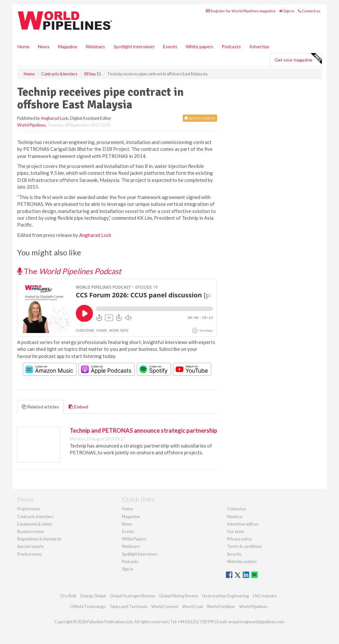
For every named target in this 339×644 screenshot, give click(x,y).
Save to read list (200, 118)
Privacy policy (239, 539)
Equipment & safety (35, 524)
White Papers (134, 539)
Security (234, 554)
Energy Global (93, 596)
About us (235, 516)
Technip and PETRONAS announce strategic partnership (143, 430)
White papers (199, 46)
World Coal (193, 606)
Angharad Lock (55, 118)
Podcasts (231, 46)
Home (23, 46)
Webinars (95, 46)
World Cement (165, 606)
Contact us (309, 11)
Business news (30, 531)
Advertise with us (243, 524)
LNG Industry (265, 596)
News (127, 524)
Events (170, 46)
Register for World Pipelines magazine (241, 11)
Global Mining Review (179, 596)
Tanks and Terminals (129, 606)
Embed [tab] (78, 407)
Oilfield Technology (88, 606)
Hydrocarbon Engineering (226, 596)
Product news (29, 554)
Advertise (259, 46)
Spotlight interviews (134, 46)
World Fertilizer (221, 606)
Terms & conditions (244, 546)
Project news (29, 509)
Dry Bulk (69, 596)
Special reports (30, 546)
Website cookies (242, 561)
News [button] (44, 46)
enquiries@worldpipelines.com (256, 622)
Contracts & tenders (35, 516)
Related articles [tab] (40, 407)
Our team (236, 531)
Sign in (287, 11)
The (69, 271)
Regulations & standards (39, 539)
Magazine (68, 46)
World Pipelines (31, 125)
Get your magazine (298, 59)
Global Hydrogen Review (133, 596)
